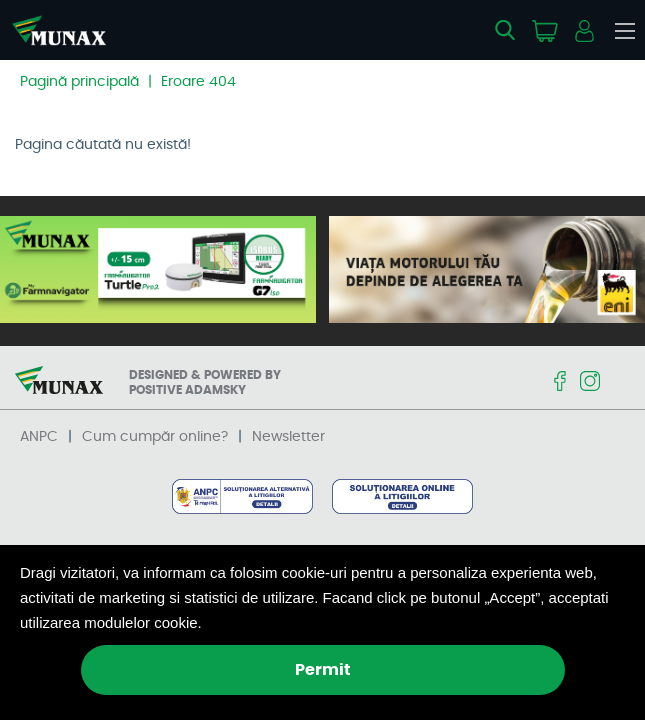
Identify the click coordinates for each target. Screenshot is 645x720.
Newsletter (288, 437)
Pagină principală (79, 82)
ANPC (39, 437)
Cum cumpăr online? (155, 437)
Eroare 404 (198, 82)
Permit (323, 670)
